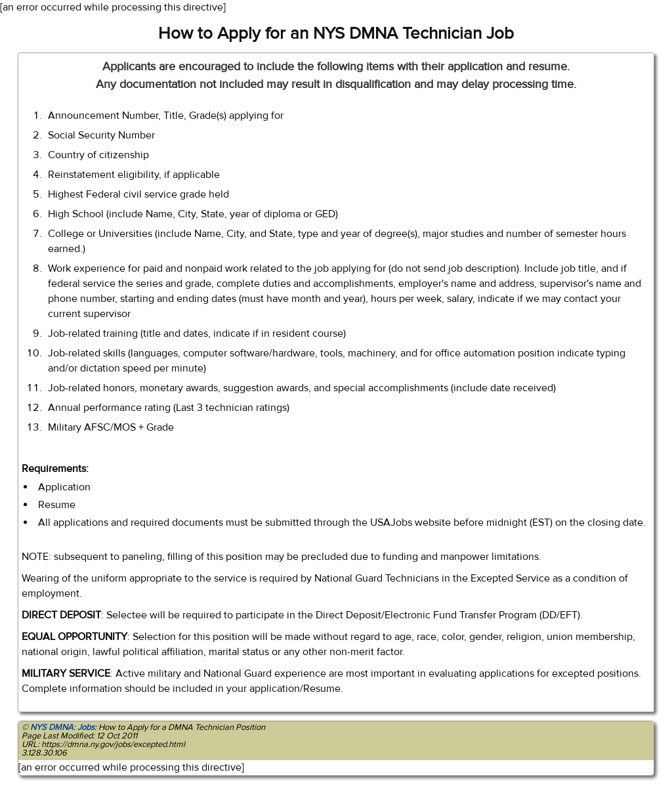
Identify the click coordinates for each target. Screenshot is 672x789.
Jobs (86, 727)
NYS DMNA (52, 727)
